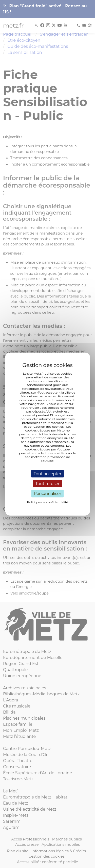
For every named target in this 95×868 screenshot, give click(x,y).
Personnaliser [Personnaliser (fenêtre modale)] (48, 494)
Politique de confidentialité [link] (47, 502)
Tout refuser (48, 484)
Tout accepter (48, 474)
